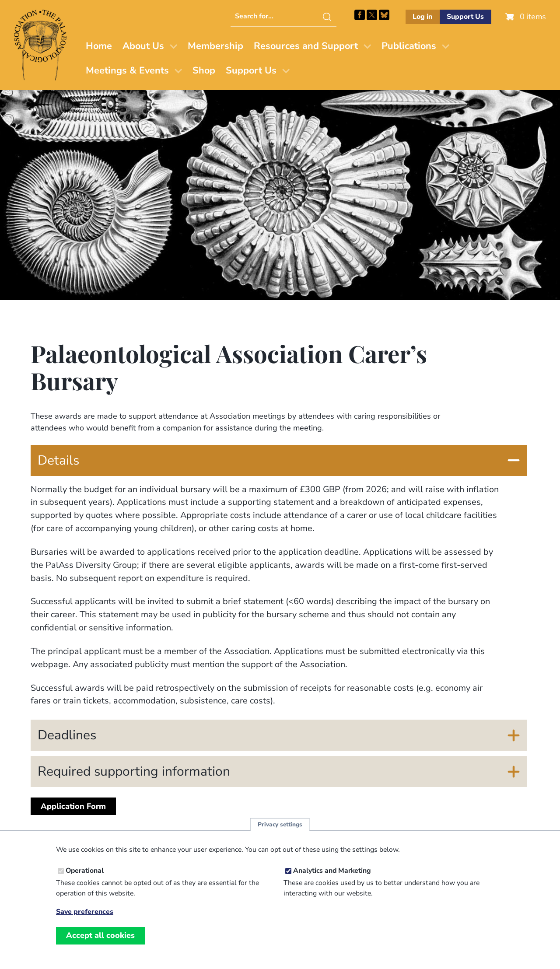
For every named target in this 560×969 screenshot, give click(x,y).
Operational (85, 875)
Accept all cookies (100, 939)
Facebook (360, 15)
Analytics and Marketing (332, 875)
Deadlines (67, 735)
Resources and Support (306, 46)
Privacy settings (280, 828)
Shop (204, 70)
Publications (409, 46)
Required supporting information (134, 771)
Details (58, 460)
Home (99, 46)
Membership (215, 46)
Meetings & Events (127, 70)
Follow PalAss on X (372, 15)
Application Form (73, 806)
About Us (143, 46)
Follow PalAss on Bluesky (384, 15)
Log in (422, 17)
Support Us (465, 17)
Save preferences (85, 916)
